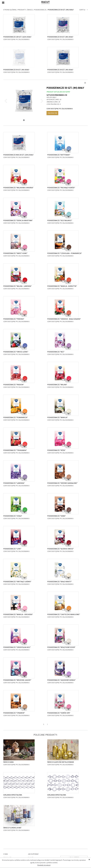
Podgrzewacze (40, 10)
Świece (30, 10)
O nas (6, 854)
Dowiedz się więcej (44, 865)
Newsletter (74, 857)
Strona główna (10, 10)
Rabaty (31, 857)
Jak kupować (33, 854)
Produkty (22, 10)
